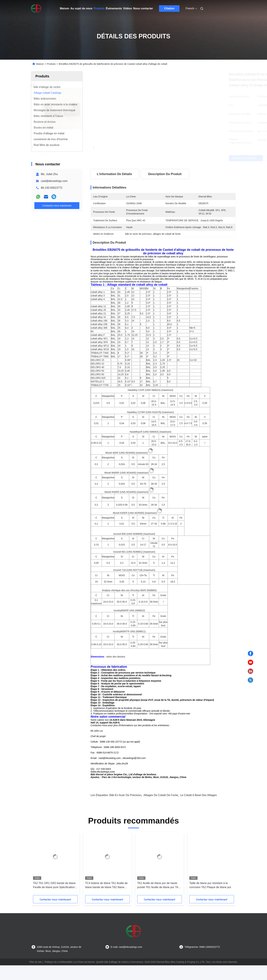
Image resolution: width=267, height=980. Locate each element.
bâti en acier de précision (125, 810)
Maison (65, 8)
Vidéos (128, 8)
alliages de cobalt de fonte (161, 810)
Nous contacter (143, 8)
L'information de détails (114, 174)
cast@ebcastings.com (54, 181)
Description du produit (165, 174)
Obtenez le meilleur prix (182, 158)
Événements (114, 8)
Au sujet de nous (81, 8)
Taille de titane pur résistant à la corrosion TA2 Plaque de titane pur (210, 900)
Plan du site (36, 977)
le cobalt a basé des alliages (198, 810)
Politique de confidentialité (58, 977)
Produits (99, 8)
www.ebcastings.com (103, 786)
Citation (169, 8)
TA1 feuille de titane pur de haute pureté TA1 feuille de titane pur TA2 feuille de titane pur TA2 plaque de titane (159, 900)
